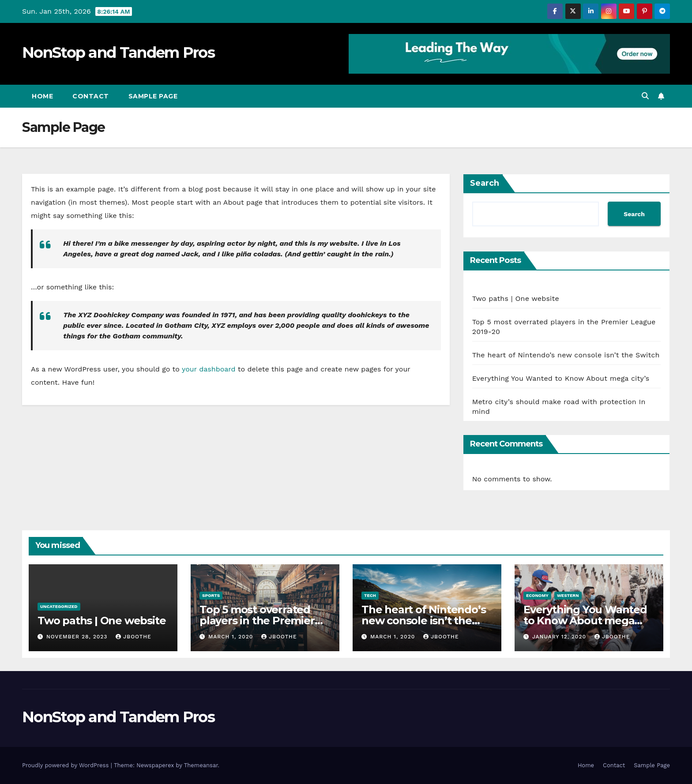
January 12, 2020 (560, 637)
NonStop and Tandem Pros (118, 53)
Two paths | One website (516, 298)
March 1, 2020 (232, 637)
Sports (211, 595)
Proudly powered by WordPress (66, 765)
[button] (645, 96)
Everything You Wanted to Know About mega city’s (561, 378)
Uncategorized (59, 606)
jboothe (133, 637)
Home (42, 96)
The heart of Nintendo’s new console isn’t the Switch (566, 355)
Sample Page (153, 96)
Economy (537, 595)
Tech (370, 595)
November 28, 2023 (78, 637)
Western (568, 595)
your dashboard (209, 369)
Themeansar (201, 765)
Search (485, 183)
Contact (91, 96)
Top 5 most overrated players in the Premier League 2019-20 (257, 621)
